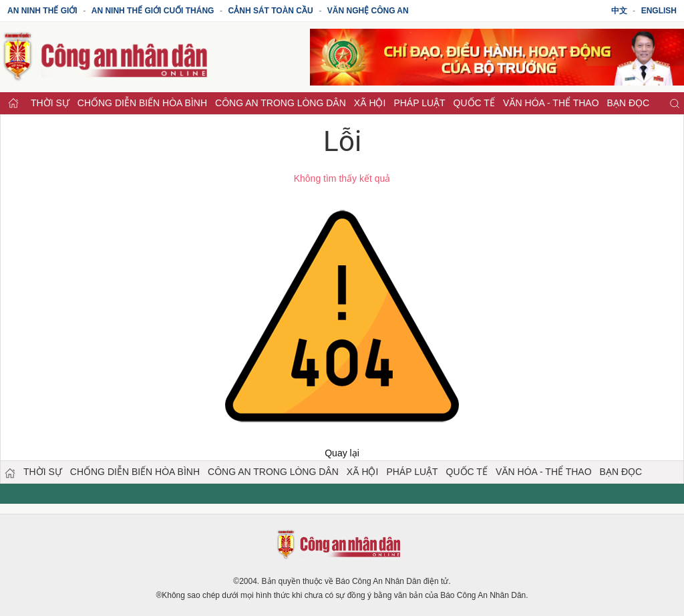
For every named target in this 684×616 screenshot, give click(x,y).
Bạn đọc (629, 103)
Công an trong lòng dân (281, 103)
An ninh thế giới (42, 11)
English (659, 11)
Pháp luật (419, 103)
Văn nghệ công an (368, 11)
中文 (619, 11)
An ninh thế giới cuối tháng (153, 11)
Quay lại (342, 453)
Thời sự (50, 103)
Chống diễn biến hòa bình (142, 103)
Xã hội (370, 103)
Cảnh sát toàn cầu (271, 11)
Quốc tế (474, 103)
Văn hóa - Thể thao (551, 103)
